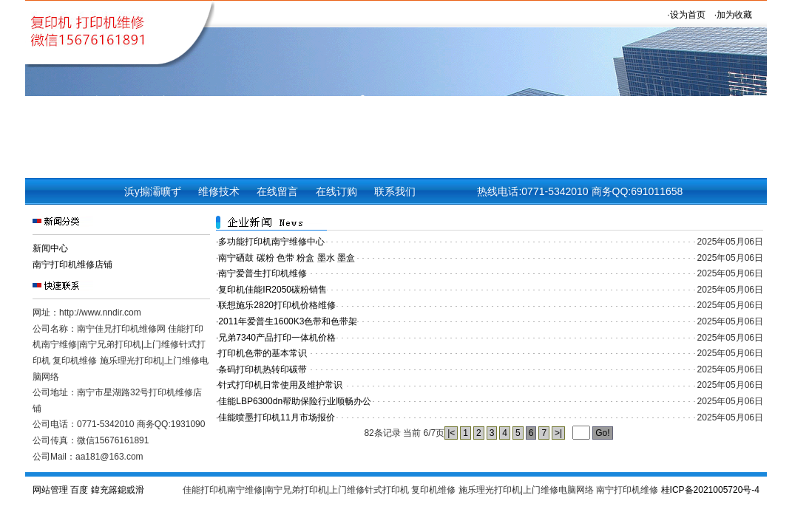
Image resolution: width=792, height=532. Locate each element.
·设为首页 (686, 15)
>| (558, 433)
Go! (602, 433)
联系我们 (395, 191)
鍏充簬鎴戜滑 (118, 490)
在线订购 (336, 191)
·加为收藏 (733, 15)
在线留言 (277, 191)
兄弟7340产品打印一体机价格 (277, 338)
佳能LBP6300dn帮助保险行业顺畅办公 (295, 401)
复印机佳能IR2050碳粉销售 (273, 290)
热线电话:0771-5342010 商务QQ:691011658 (580, 191)
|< (451, 433)
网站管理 (50, 490)
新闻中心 (50, 248)
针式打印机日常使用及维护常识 (280, 385)
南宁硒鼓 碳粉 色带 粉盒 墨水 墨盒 (287, 258)
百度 (79, 490)
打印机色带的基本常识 (263, 353)
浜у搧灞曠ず (153, 191)
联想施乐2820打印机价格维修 (277, 305)
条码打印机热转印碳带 (263, 369)
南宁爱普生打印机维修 (263, 273)
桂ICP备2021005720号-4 (710, 490)
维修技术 (219, 191)
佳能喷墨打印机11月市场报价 (276, 417)
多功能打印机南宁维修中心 (271, 242)
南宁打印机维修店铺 (72, 265)
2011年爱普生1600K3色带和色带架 (288, 321)
